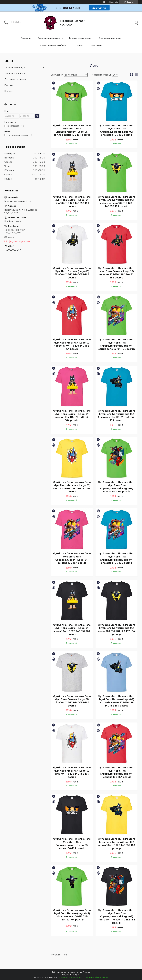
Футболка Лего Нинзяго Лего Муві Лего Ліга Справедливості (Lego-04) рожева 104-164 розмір (72, 558)
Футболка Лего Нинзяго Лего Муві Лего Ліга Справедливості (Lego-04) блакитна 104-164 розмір (117, 558)
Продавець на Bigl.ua (71, 975)
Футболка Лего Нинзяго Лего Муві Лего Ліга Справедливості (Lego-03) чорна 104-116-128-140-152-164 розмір (117, 916)
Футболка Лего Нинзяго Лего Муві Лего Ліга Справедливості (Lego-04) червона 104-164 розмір (117, 772)
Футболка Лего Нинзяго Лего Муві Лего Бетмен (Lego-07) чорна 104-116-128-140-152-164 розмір (72, 630)
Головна (26, 38)
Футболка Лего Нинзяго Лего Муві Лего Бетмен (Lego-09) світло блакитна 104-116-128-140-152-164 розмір (117, 701)
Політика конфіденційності (96, 977)
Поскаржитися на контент (70, 977)
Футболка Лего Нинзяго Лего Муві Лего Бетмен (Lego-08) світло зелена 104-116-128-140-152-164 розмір (117, 202)
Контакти (96, 45)
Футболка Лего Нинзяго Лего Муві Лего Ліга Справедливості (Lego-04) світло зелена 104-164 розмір (117, 344)
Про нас (78, 45)
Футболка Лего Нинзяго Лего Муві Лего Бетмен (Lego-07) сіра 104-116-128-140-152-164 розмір (72, 202)
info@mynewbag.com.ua (17, 241)
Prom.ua (86, 972)
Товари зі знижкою (80, 38)
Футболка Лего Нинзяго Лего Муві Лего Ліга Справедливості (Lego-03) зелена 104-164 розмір (117, 487)
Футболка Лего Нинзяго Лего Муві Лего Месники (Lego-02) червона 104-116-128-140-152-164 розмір (72, 344)
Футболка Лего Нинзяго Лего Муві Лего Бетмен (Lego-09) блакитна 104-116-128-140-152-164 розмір (117, 416)
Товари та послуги (49, 38)
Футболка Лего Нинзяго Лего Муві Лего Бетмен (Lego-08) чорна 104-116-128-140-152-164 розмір (117, 630)
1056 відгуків (112, 2)
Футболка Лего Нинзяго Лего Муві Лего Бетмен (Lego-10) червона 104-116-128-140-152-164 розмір (117, 273)
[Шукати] (6, 23)
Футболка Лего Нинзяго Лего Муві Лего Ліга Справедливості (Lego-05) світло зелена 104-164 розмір (72, 130)
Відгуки (9, 91)
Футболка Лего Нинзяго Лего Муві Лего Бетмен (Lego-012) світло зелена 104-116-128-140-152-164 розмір (72, 915)
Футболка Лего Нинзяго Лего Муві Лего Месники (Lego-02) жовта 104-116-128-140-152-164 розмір (72, 487)
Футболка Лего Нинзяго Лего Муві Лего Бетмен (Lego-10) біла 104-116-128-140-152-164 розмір (72, 273)
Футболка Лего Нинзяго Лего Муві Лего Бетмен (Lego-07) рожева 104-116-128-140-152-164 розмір (72, 416)
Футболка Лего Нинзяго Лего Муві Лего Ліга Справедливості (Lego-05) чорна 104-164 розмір (72, 844)
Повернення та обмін (53, 45)
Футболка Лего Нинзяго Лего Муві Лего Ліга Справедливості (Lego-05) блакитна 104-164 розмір (117, 130)
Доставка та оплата (110, 38)
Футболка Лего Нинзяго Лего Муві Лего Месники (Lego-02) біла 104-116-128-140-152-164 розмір (72, 772)
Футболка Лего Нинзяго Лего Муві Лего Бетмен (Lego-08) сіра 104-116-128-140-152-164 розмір (72, 701)
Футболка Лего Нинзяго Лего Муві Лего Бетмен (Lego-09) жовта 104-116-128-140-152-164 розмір (117, 844)
